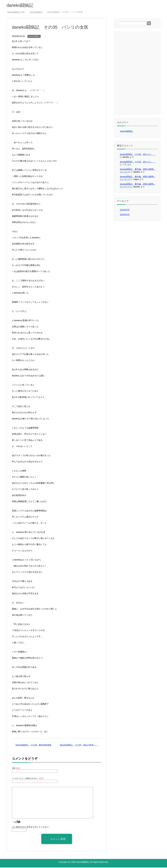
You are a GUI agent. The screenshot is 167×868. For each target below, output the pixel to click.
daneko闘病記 (21, 6)
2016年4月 (125, 215)
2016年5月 (125, 210)
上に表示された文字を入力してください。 (31, 828)
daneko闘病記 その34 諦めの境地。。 (79, 745)
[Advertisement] (137, 73)
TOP (16, 13)
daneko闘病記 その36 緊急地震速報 (33, 745)
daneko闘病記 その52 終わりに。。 (138, 155)
